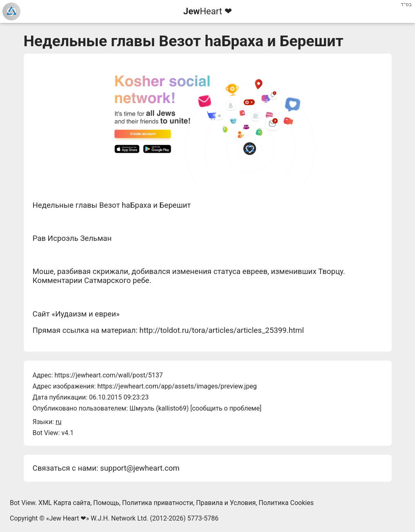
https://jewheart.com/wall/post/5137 (109, 375)
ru (58, 422)
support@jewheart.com (140, 468)
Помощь (106, 503)
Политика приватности (158, 503)
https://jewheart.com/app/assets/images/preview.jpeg (177, 386)
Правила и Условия (226, 503)
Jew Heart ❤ (67, 518)
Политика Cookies (286, 503)
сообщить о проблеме (226, 408)
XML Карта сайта (64, 503)
